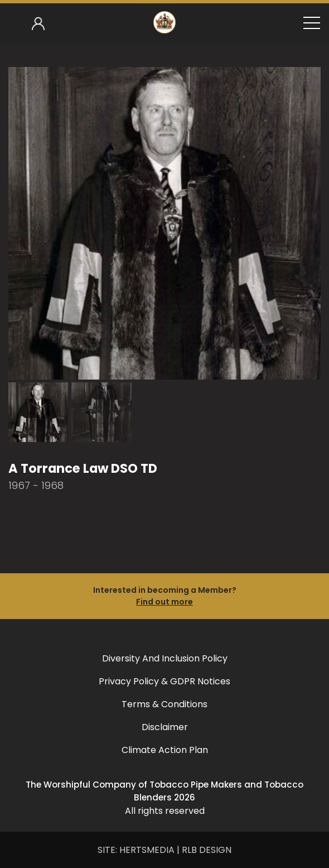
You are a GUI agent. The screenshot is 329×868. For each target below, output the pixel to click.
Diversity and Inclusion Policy (165, 658)
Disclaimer (165, 727)
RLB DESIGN (207, 850)
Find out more (164, 602)
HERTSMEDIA (147, 850)
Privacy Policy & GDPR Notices (164, 681)
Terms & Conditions (164, 704)
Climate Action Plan (165, 750)
